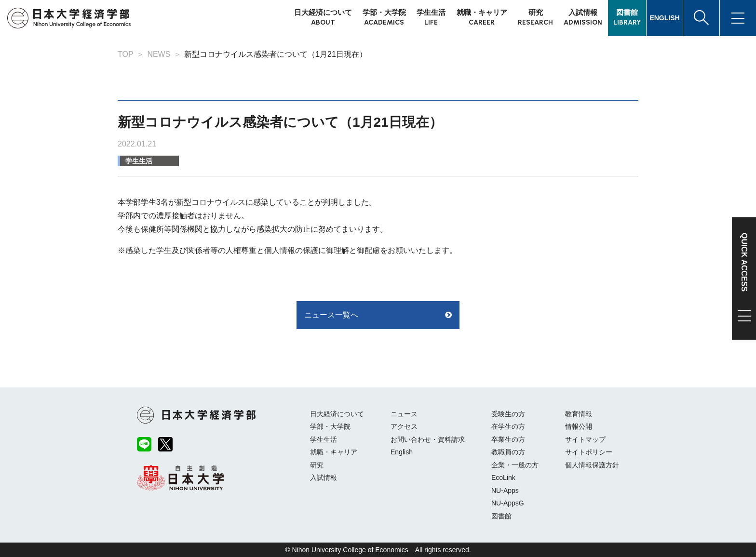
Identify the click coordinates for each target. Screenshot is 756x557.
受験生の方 (508, 414)
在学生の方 (508, 426)
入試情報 (324, 477)
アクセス (404, 426)
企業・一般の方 (515, 465)
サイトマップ (585, 439)
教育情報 (579, 414)
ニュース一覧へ (331, 315)
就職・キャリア (334, 452)
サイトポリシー (589, 452)
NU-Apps (505, 491)
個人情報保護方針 (592, 465)
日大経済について (337, 414)
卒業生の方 (508, 439)
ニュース (404, 414)
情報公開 (579, 426)
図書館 (501, 516)
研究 (317, 465)
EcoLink (503, 477)
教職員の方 (508, 452)
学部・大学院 (330, 426)
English (402, 452)
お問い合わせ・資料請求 (428, 439)
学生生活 (139, 161)
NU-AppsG (508, 503)
